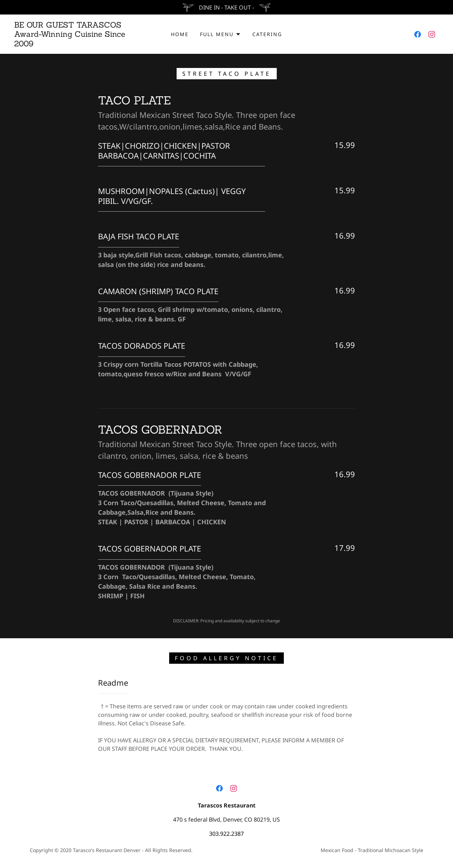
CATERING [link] (267, 34)
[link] (72, 44)
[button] (220, 34)
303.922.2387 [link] (226, 834)
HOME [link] (180, 34)
